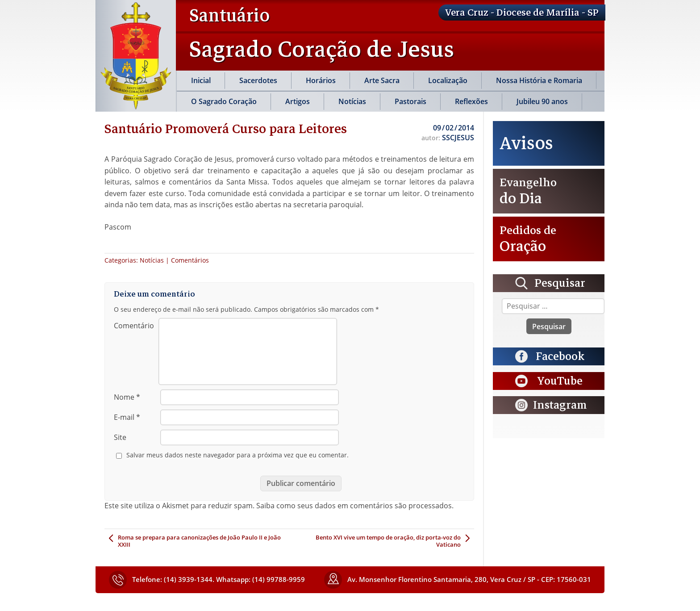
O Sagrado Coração (224, 101)
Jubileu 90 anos (542, 101)
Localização (448, 80)
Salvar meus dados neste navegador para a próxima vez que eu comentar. (237, 455)
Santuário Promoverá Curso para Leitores (226, 129)
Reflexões (471, 101)
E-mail (127, 417)
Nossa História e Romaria (539, 80)
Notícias (352, 101)
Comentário (134, 326)
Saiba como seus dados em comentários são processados (354, 506)
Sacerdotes (258, 80)
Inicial (201, 80)
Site (120, 437)
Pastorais (410, 101)
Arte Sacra (382, 80)
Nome (127, 397)
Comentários (190, 260)
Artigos (298, 101)
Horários (321, 80)
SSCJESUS (458, 138)
